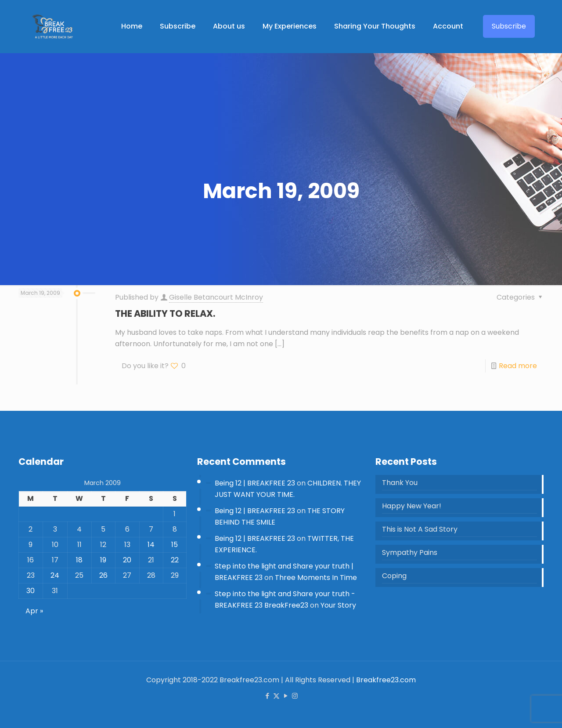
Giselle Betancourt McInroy (216, 297)
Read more (518, 366)
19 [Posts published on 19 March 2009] (103, 560)
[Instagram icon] (295, 696)
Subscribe (509, 26)
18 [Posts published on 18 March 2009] (79, 560)
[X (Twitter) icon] (276, 696)
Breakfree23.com (386, 680)
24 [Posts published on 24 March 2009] (55, 575)
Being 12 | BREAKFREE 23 (255, 483)
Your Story (338, 605)
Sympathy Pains (410, 552)
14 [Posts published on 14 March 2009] (151, 545)
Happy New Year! (412, 506)
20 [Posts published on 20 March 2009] (127, 560)
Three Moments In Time (316, 578)
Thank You (400, 483)
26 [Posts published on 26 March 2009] (103, 575)
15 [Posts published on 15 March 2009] (175, 545)
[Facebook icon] (267, 696)
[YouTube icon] (286, 696)
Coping (394, 576)
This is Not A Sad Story (420, 529)
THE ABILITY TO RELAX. (165, 313)
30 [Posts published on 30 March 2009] (31, 591)
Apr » (34, 611)
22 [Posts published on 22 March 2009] (175, 560)
